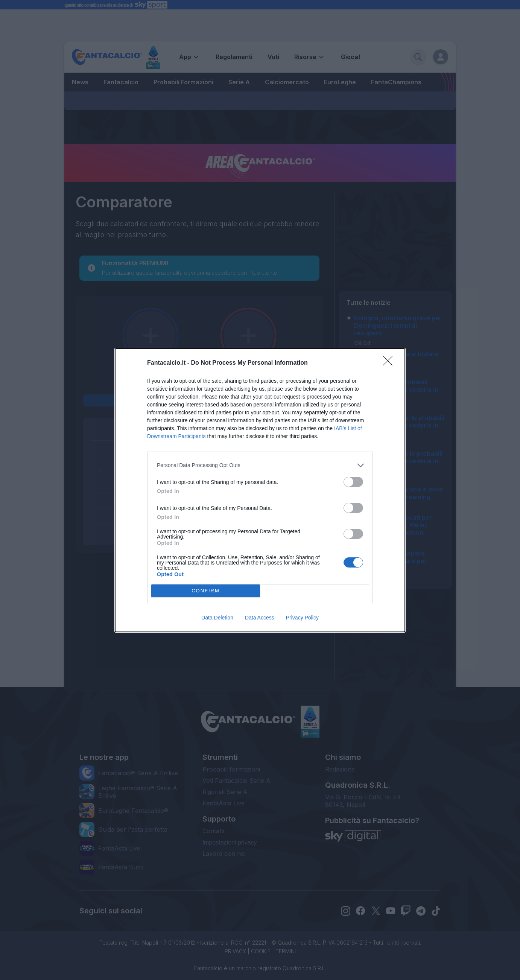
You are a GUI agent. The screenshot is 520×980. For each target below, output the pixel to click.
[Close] (390, 363)
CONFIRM (206, 591)
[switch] (353, 482)
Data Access (260, 618)
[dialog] (260, 490)
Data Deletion (217, 618)
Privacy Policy (302, 618)
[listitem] (260, 465)
